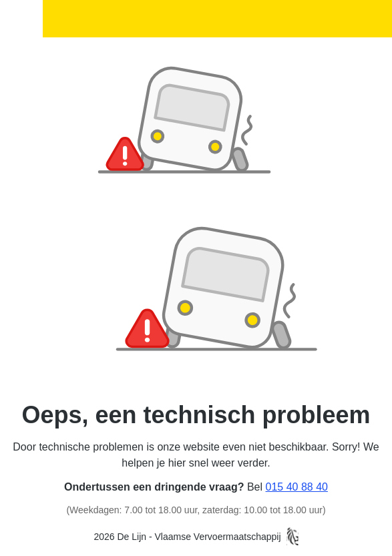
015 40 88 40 (297, 487)
